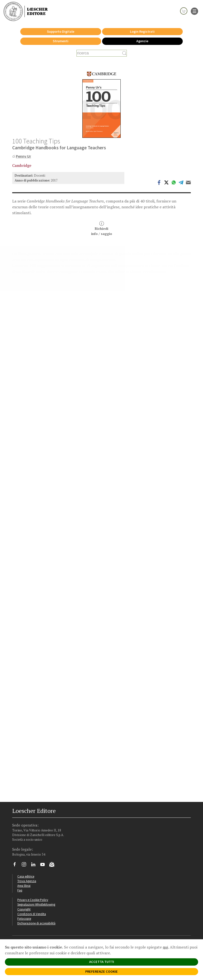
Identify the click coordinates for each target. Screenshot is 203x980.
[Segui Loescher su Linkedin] (35, 866)
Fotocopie (24, 919)
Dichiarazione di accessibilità (36, 923)
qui (165, 947)
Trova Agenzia (27, 881)
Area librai (24, 886)
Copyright (24, 909)
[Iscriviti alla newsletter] (54, 865)
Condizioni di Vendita (32, 914)
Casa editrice (26, 876)
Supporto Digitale (61, 31)
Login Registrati (142, 31)
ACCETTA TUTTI (102, 962)
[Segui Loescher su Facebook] (16, 866)
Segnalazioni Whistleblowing (36, 904)
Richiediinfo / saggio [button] (102, 228)
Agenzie (142, 41)
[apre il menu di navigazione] (194, 11)
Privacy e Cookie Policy (33, 900)
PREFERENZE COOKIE (101, 971)
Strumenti (61, 41)
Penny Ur (23, 156)
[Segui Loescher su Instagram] (26, 866)
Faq (20, 890)
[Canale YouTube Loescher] (44, 866)
